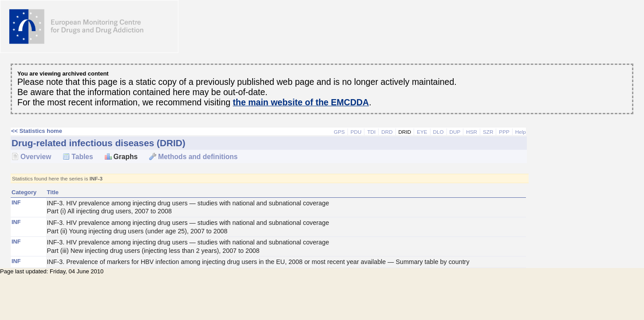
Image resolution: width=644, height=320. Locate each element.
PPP (504, 132)
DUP (455, 132)
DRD (387, 132)
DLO (439, 132)
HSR (472, 132)
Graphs (126, 157)
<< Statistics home (37, 131)
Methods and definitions (198, 157)
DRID (405, 132)
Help (521, 132)
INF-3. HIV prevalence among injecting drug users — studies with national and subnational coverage (286, 208)
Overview (36, 157)
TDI (371, 132)
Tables (82, 157)
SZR (488, 132)
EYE (422, 132)
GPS (339, 132)
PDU (356, 132)
